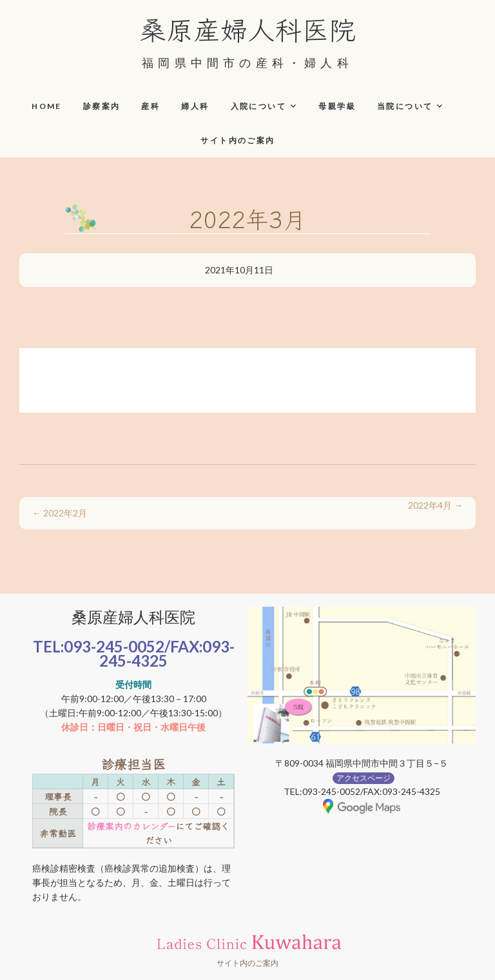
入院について (258, 106)
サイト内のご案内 (238, 140)
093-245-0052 (114, 646)
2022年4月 (435, 505)
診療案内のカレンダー (131, 826)
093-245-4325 (167, 653)
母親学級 (337, 106)
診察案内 (102, 106)
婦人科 (195, 106)
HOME (47, 106)
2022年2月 (60, 513)
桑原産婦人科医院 (247, 28)
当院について (405, 106)
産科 (150, 106)
